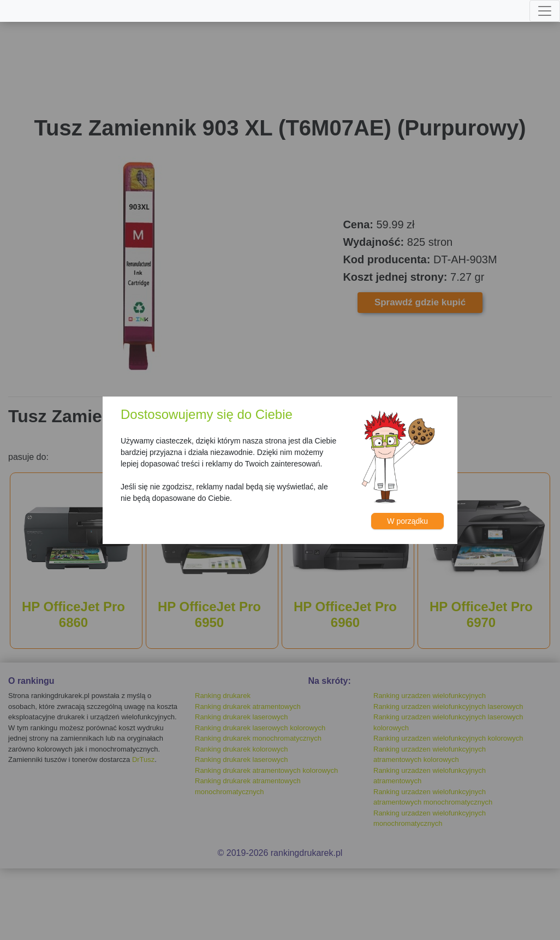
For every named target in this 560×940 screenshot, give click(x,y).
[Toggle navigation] (545, 11)
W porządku (407, 521)
